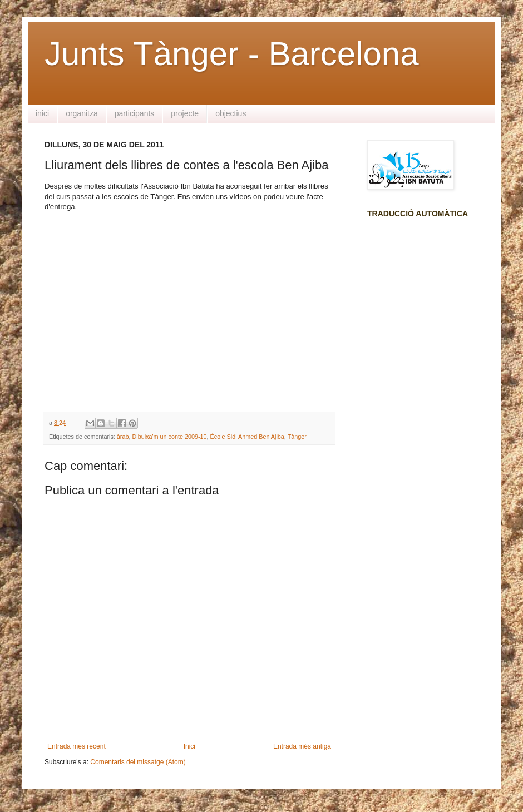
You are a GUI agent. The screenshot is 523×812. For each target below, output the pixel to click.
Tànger (297, 437)
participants (135, 113)
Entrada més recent (77, 746)
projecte (185, 113)
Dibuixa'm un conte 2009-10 (169, 437)
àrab (123, 437)
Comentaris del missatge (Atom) (138, 762)
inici (42, 113)
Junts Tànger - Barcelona (232, 54)
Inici (189, 746)
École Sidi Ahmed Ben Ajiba (247, 437)
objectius (231, 113)
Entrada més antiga (302, 746)
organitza (82, 113)
